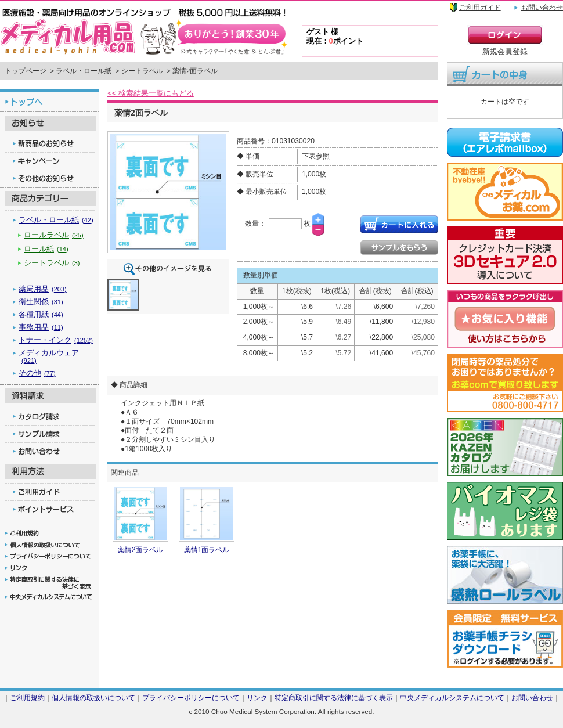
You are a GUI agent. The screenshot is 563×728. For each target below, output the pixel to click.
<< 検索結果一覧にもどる (151, 93)
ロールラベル (54, 235)
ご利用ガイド (480, 8)
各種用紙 (41, 314)
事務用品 (41, 327)
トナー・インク (56, 340)
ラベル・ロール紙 (84, 71)
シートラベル (142, 71)
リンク (257, 698)
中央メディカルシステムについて (452, 698)
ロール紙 (46, 249)
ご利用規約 (27, 698)
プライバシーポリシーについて (191, 698)
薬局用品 (43, 289)
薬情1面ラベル (207, 550)
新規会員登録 (505, 51)
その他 (37, 373)
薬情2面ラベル (141, 550)
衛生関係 (41, 302)
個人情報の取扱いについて (93, 698)
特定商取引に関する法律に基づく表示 (334, 698)
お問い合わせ (542, 8)
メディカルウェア (49, 356)
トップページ (26, 71)
